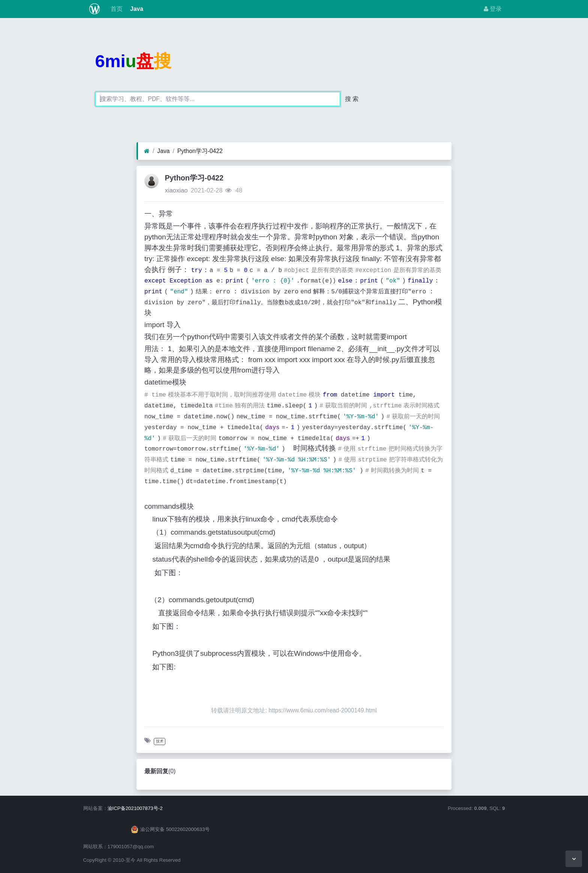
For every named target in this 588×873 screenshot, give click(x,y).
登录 (493, 9)
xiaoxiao (176, 190)
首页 (115, 9)
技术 (160, 741)
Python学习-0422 (200, 151)
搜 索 (352, 99)
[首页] (147, 151)
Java (136, 9)
